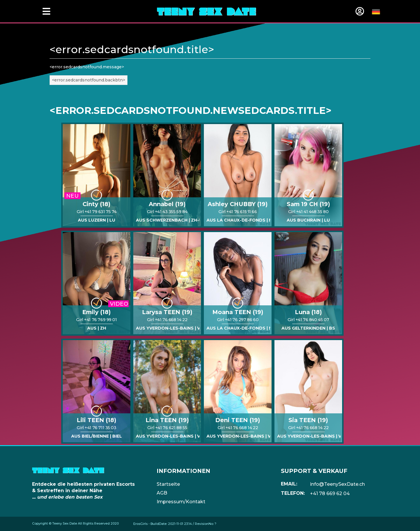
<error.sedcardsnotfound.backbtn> (89, 80)
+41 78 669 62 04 (330, 493)
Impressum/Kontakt (181, 502)
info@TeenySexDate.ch (337, 484)
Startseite (168, 484)
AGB (162, 493)
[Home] (206, 11)
